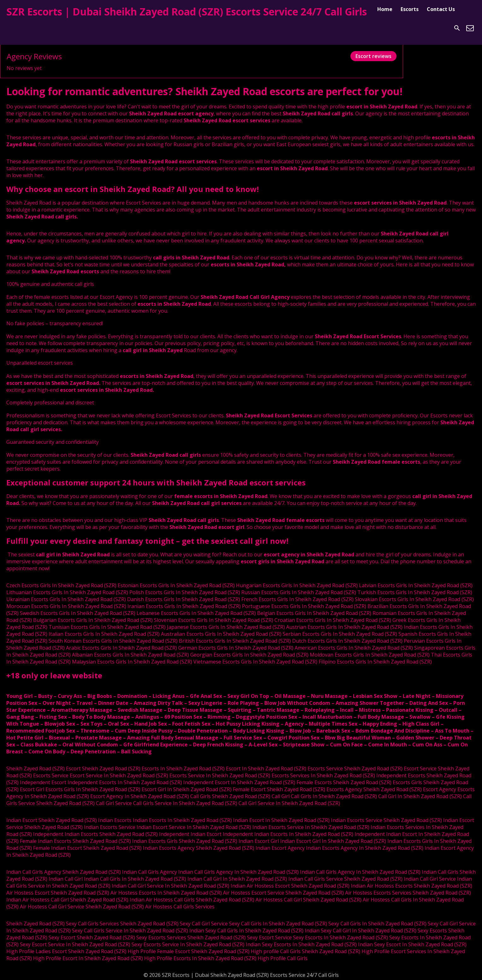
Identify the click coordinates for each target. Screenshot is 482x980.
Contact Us (441, 9)
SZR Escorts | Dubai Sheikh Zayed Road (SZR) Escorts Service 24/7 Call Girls (187, 12)
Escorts (410, 9)
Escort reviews (373, 56)
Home (385, 9)
